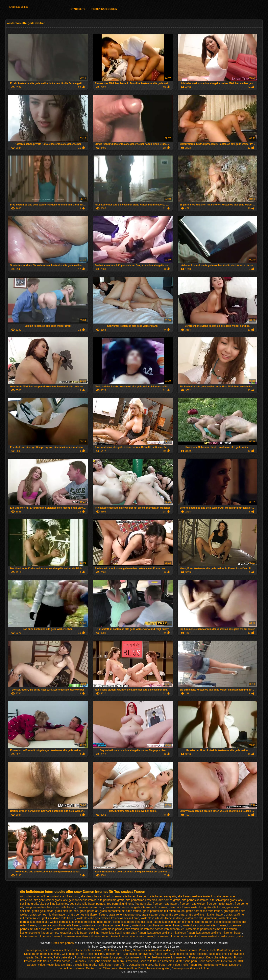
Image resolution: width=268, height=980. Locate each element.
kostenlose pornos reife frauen (120, 929)
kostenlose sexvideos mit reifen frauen (85, 936)
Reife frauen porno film (113, 965)
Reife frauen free (192, 965)
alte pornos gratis (169, 900)
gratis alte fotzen (215, 907)
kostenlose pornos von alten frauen (163, 929)
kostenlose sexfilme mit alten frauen (123, 933)
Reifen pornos (62, 961)
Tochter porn (114, 954)
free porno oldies (35, 907)
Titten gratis (110, 968)
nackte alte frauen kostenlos (202, 936)
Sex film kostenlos (186, 950)
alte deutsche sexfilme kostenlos (101, 896)
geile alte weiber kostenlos (151, 907)
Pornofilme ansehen (87, 957)
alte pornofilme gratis (111, 900)
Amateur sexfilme (162, 950)
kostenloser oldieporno (169, 936)
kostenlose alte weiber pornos (49, 922)
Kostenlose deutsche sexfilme (189, 954)
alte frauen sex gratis (163, 896)
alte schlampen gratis (223, 900)
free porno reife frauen (61, 907)
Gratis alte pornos (19, 7)
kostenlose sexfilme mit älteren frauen (171, 933)
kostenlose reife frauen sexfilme (80, 933)
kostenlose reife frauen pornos (39, 933)
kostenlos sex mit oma (125, 918)
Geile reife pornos (73, 954)
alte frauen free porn (136, 896)
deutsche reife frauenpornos (87, 904)
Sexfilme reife (43, 957)
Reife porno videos (216, 965)
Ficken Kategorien (104, 9)
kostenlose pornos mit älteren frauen (76, 929)
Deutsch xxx (94, 968)
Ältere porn (162, 954)
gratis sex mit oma (153, 915)
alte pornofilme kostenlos (141, 900)
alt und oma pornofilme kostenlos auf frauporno (50, 896)
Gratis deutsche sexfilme (87, 950)
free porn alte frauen (166, 904)
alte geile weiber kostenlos (80, 900)
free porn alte (143, 904)
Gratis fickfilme (199, 968)
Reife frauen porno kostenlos (42, 954)
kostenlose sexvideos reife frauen (132, 936)
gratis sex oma (175, 915)
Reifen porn (34, 950)
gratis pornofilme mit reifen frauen (164, 911)
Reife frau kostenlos (126, 961)
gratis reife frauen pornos (124, 915)
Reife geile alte (63, 957)
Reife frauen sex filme (56, 950)
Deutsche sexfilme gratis (154, 968)
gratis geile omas (43, 911)
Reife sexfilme (95, 954)
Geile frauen (229, 961)
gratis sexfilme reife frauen (59, 918)
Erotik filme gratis (85, 965)
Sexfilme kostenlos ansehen (169, 957)
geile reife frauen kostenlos (186, 907)
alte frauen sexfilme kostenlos (196, 896)
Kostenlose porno (112, 957)
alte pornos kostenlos (195, 900)
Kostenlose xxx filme (60, 965)
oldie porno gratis (232, 936)
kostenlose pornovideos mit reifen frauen (211, 929)
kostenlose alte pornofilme (201, 918)
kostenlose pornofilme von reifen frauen (156, 925)
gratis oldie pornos (66, 911)
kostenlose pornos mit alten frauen (204, 925)
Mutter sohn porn (186, 961)
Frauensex (80, 961)
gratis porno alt (89, 911)
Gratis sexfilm (141, 950)
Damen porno (180, 968)
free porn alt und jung (120, 904)
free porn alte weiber (193, 904)
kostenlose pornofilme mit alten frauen (137, 922)
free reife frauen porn (90, 907)
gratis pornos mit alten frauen (48, 915)
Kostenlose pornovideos (138, 954)
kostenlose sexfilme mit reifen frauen (219, 933)
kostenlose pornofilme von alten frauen (106, 925)
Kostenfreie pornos (229, 950)
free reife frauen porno (119, 907)
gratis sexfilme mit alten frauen (205, 915)
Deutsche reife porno (219, 957)
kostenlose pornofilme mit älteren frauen (187, 922)
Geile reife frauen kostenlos (157, 961)
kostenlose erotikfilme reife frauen (90, 922)
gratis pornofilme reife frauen (204, 911)
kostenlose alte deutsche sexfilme (162, 918)
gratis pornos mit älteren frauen (88, 915)
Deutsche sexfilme (100, 961)
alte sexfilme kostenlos (54, 904)
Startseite (78, 9)
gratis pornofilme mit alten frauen (120, 911)
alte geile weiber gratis (48, 900)
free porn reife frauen (220, 904)
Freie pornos (197, 957)
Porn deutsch (207, 950)
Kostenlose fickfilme (137, 957)
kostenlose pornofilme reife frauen (59, 925)
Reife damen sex (209, 961)
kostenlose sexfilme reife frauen (40, 936)
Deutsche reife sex (140, 965)
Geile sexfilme (128, 968)
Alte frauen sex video (167, 965)
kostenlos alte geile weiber (93, 918)
